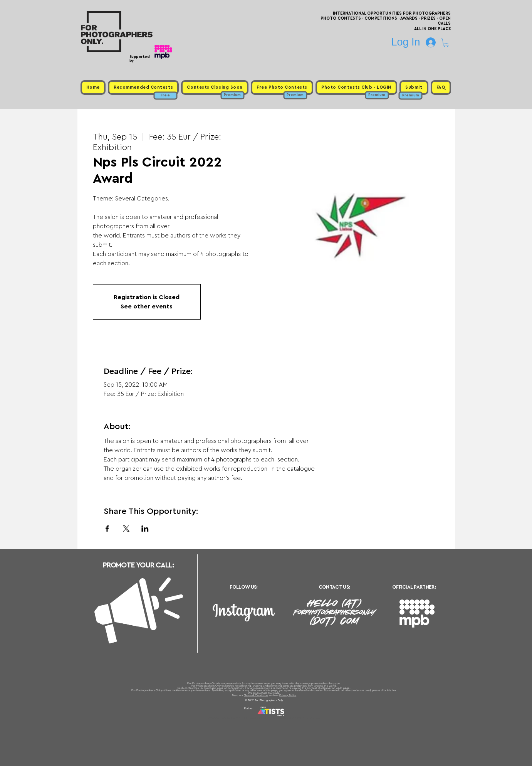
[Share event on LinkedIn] (145, 529)
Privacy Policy (288, 695)
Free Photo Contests (254, 718)
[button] (446, 43)
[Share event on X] (126, 529)
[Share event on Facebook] (107, 529)
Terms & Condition (256, 695)
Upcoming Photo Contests (223, 718)
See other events (147, 306)
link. (394, 690)
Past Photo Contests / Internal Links (291, 718)
